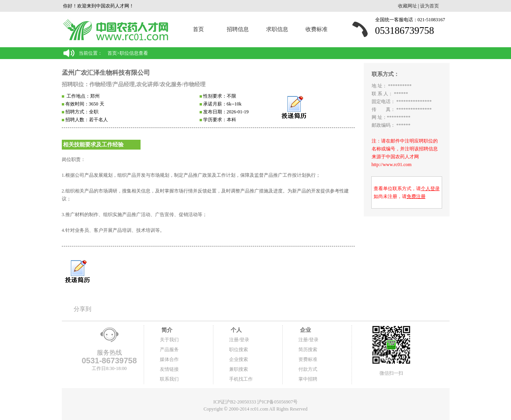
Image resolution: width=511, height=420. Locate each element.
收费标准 (317, 29)
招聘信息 (238, 29)
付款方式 (308, 369)
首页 (198, 29)
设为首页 (430, 6)
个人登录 (430, 189)
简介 (166, 330)
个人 (235, 330)
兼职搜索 (239, 369)
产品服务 (169, 350)
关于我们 (169, 340)
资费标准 (308, 359)
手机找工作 (241, 379)
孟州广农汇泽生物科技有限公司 (106, 73)
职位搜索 (239, 350)
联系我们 (169, 379)
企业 (305, 330)
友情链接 (169, 369)
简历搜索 (308, 350)
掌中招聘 (308, 379)
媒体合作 (169, 359)
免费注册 (416, 196)
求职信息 (277, 29)
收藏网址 (407, 6)
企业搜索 (239, 359)
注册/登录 (239, 340)
